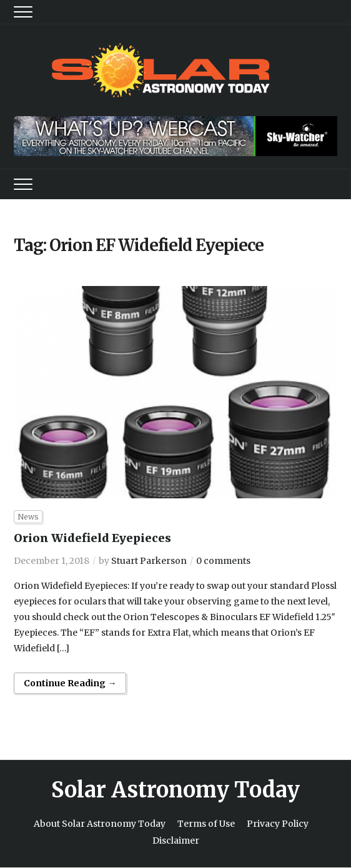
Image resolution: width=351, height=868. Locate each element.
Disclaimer (176, 841)
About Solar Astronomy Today (100, 824)
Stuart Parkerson (149, 561)
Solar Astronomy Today (175, 790)
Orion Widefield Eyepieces (92, 538)
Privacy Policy (278, 824)
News (28, 517)
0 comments (223, 561)
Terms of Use (206, 824)
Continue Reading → (70, 683)
